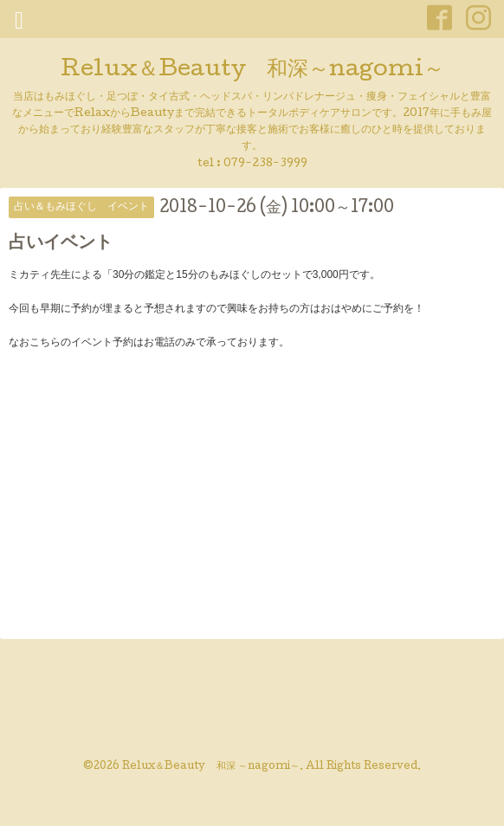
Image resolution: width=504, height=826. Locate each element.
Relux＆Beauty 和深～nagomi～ (252, 71)
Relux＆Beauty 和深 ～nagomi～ (211, 767)
